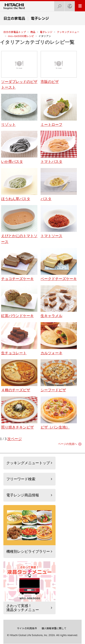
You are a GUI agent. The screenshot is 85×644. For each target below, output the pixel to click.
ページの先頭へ (68, 444)
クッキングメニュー (68, 32)
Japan (68, 5)
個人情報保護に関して (54, 628)
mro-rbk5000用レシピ (21, 36)
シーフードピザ (59, 376)
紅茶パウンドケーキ (19, 302)
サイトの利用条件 (27, 628)
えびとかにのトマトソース (19, 224)
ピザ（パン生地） (59, 413)
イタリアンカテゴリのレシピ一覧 (37, 42)
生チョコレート (19, 339)
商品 (33, 32)
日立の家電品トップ (15, 32)
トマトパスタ (59, 147)
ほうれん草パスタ (19, 184)
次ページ (15, 439)
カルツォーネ (59, 339)
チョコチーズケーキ (19, 264)
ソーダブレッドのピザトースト (19, 70)
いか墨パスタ (19, 147)
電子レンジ (46, 32)
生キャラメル (59, 302)
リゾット (19, 110)
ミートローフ (59, 110)
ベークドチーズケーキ (59, 264)
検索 (58, 5)
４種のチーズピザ (19, 376)
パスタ (59, 184)
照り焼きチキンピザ (19, 413)
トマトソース (59, 221)
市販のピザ (59, 67)
